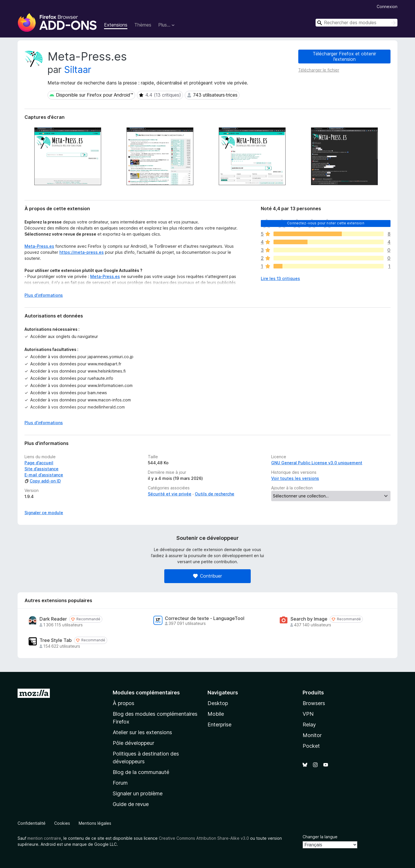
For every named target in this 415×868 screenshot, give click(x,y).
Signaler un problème (138, 793)
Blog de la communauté (141, 772)
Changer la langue (320, 837)
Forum (120, 783)
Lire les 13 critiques (280, 278)
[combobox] (356, 23)
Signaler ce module (44, 513)
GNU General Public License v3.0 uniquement (317, 463)
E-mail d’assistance (44, 475)
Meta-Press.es (39, 246)
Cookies (62, 823)
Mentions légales (95, 823)
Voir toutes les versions (295, 478)
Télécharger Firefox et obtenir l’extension (344, 56)
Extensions (116, 25)
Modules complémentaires (146, 693)
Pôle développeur (133, 743)
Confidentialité (32, 823)
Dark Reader (53, 619)
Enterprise (219, 725)
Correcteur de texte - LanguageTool (205, 618)
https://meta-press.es (82, 252)
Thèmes (143, 25)
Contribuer (207, 576)
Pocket (311, 746)
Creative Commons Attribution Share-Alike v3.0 (204, 838)
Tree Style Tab (56, 640)
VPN (308, 714)
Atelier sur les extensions (142, 732)
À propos (123, 703)
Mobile (216, 714)
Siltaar (78, 70)
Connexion (387, 6)
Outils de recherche (215, 494)
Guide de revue (131, 804)
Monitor (312, 735)
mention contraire (44, 838)
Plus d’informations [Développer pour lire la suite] (44, 295)
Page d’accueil (39, 463)
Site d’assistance (41, 469)
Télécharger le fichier (319, 70)
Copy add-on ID (43, 481)
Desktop (218, 703)
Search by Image (309, 619)
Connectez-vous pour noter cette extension (326, 223)
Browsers (314, 703)
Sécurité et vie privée (170, 494)
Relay (309, 725)
